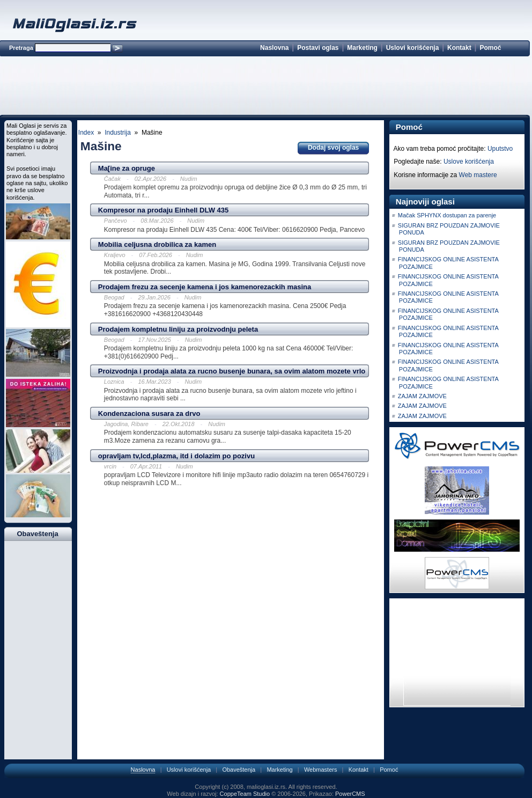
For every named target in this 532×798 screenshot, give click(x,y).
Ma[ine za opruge (127, 168)
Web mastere (478, 175)
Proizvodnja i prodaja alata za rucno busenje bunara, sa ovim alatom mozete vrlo (232, 371)
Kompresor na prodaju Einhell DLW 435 (163, 210)
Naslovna (274, 48)
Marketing (362, 48)
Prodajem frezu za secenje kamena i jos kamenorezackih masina (205, 287)
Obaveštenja (239, 770)
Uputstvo (500, 149)
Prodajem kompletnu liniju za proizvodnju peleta (178, 329)
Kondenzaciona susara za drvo (149, 413)
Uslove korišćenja (469, 162)
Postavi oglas (318, 48)
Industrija (118, 133)
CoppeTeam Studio (245, 794)
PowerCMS (350, 794)
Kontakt (459, 48)
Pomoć (490, 48)
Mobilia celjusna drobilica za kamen (157, 244)
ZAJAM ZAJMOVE (422, 396)
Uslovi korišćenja (413, 48)
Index (86, 133)
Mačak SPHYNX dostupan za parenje (447, 215)
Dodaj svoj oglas (333, 148)
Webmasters (321, 770)
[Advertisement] (264, 87)
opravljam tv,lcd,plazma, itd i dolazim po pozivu (176, 456)
